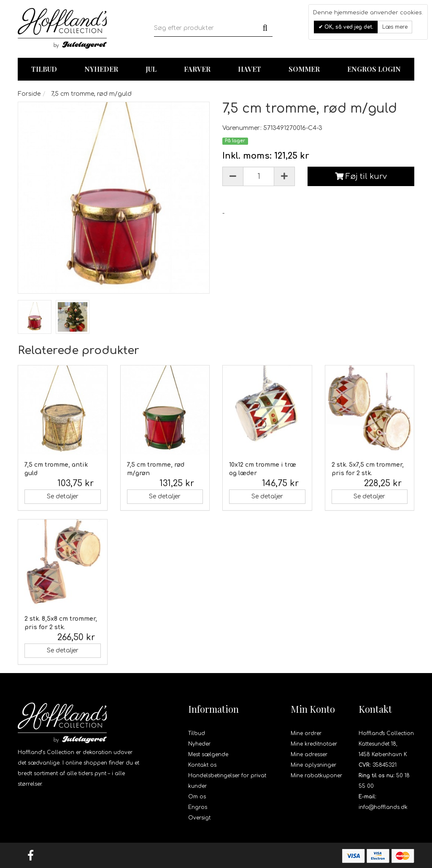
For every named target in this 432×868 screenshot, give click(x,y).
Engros (198, 807)
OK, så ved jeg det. (348, 27)
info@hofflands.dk (383, 807)
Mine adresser (309, 754)
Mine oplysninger (313, 765)
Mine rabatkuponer (316, 776)
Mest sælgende (208, 754)
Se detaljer (63, 496)
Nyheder (101, 69)
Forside (29, 94)
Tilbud (197, 733)
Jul (151, 69)
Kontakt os (202, 765)
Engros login (374, 69)
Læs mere (395, 27)
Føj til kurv (361, 176)
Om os (197, 797)
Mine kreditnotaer (314, 744)
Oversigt (199, 818)
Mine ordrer (306, 733)
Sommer (304, 69)
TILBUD (44, 69)
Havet (250, 69)
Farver (197, 69)
